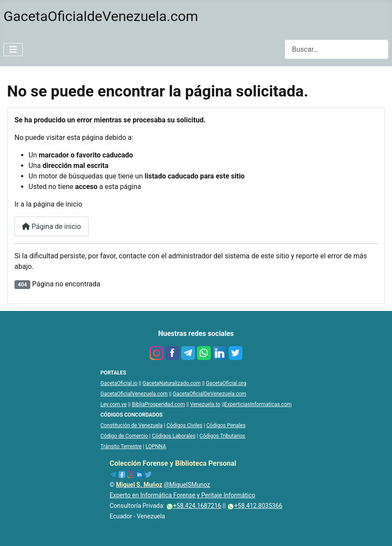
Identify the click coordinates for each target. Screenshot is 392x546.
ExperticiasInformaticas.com (258, 404)
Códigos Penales (226, 425)
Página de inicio (52, 227)
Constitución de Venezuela (132, 425)
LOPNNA (156, 446)
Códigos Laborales (174, 436)
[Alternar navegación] (13, 50)
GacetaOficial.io (119, 383)
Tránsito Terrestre (121, 446)
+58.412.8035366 (255, 506)
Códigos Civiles (185, 425)
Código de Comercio (124, 436)
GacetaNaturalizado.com (172, 383)
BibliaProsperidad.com (159, 404)
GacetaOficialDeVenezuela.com (210, 394)
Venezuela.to (205, 404)
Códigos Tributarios (222, 436)
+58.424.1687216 (194, 506)
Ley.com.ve (114, 404)
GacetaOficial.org (226, 383)
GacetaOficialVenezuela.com (134, 394)
